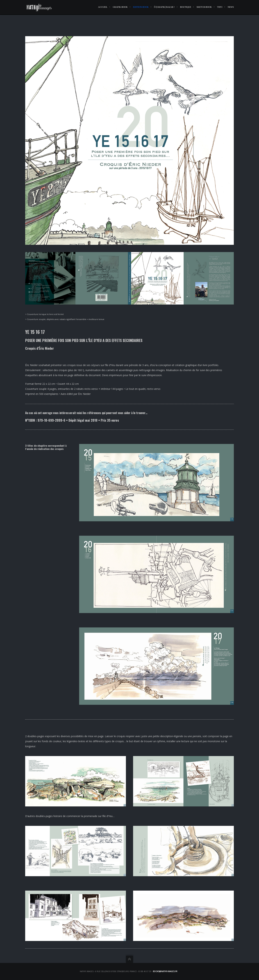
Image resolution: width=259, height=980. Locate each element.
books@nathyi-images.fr (165, 971)
